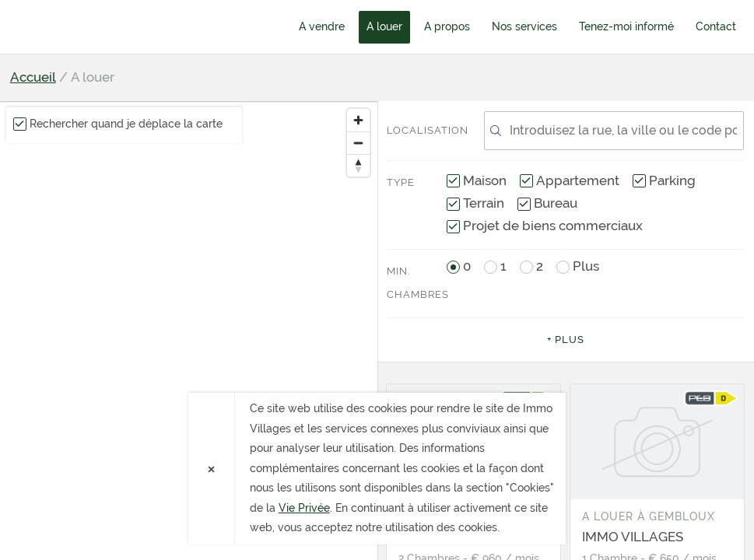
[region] (189, 331)
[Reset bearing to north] (358, 165)
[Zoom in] (358, 120)
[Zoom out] (358, 143)
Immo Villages (100, 26)
